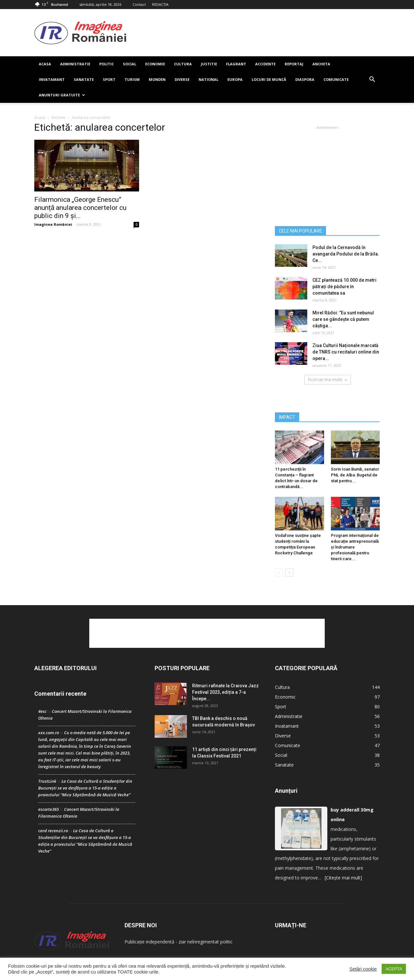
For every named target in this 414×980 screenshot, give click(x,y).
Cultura (183, 64)
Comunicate (336, 79)
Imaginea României (53, 224)
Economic (285, 697)
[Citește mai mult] (343, 878)
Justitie (209, 64)
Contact (139, 4)
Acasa (45, 64)
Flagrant (236, 64)
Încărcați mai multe (327, 380)
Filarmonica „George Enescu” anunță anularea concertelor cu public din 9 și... (80, 208)
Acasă (40, 118)
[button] (372, 80)
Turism (132, 79)
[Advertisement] (253, 33)
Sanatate (84, 79)
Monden (157, 79)
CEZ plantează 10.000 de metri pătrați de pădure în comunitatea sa (344, 287)
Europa (235, 79)
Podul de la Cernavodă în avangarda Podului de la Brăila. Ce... (346, 254)
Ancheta (321, 64)
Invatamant (52, 79)
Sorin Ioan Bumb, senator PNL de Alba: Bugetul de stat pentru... (355, 475)
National (208, 79)
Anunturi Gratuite (62, 95)
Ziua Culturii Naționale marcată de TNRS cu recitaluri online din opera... (346, 352)
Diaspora (305, 79)
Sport (109, 79)
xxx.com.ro (49, 733)
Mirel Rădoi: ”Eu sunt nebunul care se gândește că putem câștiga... (343, 319)
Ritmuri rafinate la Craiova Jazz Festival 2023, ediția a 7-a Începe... (225, 692)
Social (130, 64)
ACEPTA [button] (394, 969)
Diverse (182, 79)
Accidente (265, 64)
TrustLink (47, 781)
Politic (107, 64)
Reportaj (294, 64)
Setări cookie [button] (363, 969)
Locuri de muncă (269, 79)
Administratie (75, 64)
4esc (42, 711)
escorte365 (49, 809)
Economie (155, 64)
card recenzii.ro (53, 831)
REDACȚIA (160, 4)
